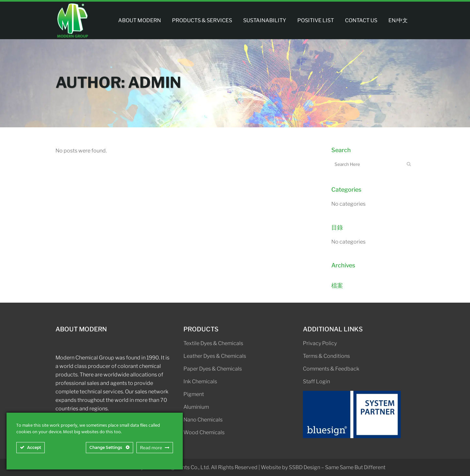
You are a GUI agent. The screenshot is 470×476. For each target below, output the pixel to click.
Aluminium (196, 407)
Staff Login (316, 381)
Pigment (194, 394)
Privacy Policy (320, 343)
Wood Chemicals (204, 432)
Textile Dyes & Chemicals (213, 343)
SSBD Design (305, 467)
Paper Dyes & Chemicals (213, 369)
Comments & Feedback (331, 369)
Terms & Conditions (326, 356)
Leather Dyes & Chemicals (215, 356)
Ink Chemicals (200, 381)
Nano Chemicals (203, 420)
